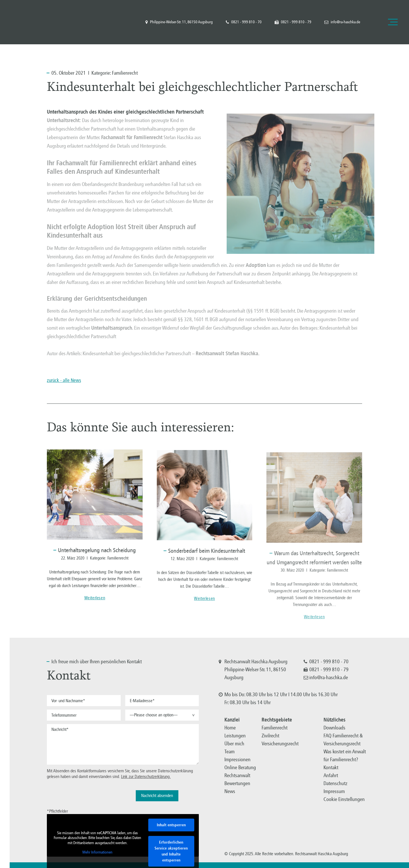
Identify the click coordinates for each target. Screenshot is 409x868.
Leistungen (235, 736)
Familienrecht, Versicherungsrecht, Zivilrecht (34, 22)
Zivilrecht (270, 736)
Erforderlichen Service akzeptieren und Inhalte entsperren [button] (171, 851)
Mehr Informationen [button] (97, 852)
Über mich (234, 744)
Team (229, 752)
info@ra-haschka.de (342, 22)
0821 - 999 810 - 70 (244, 22)
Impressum (334, 791)
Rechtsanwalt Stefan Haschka (227, 354)
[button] (162, 715)
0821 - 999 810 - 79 (293, 22)
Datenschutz (335, 783)
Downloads (334, 728)
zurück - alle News (64, 380)
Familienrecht (125, 73)
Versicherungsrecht (280, 744)
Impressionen (237, 760)
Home (230, 728)
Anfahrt (331, 775)
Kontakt (331, 767)
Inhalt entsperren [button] (171, 825)
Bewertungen (237, 783)
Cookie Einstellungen (344, 799)
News (230, 791)
